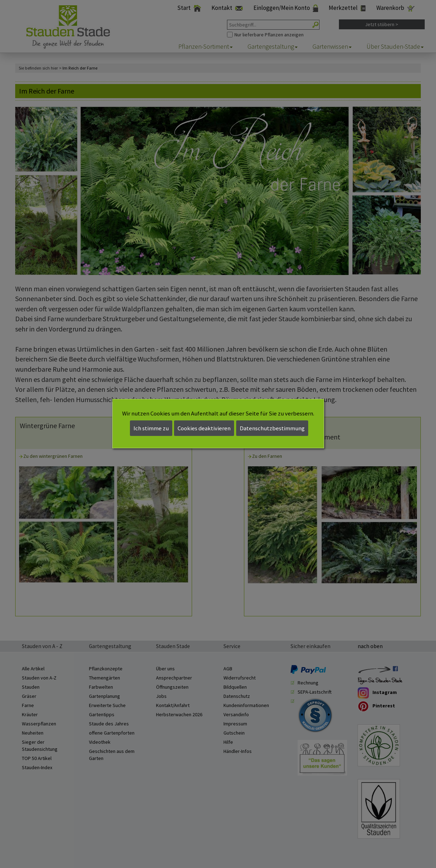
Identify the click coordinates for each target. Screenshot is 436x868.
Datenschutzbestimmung (272, 428)
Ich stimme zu (151, 428)
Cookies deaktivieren (204, 428)
